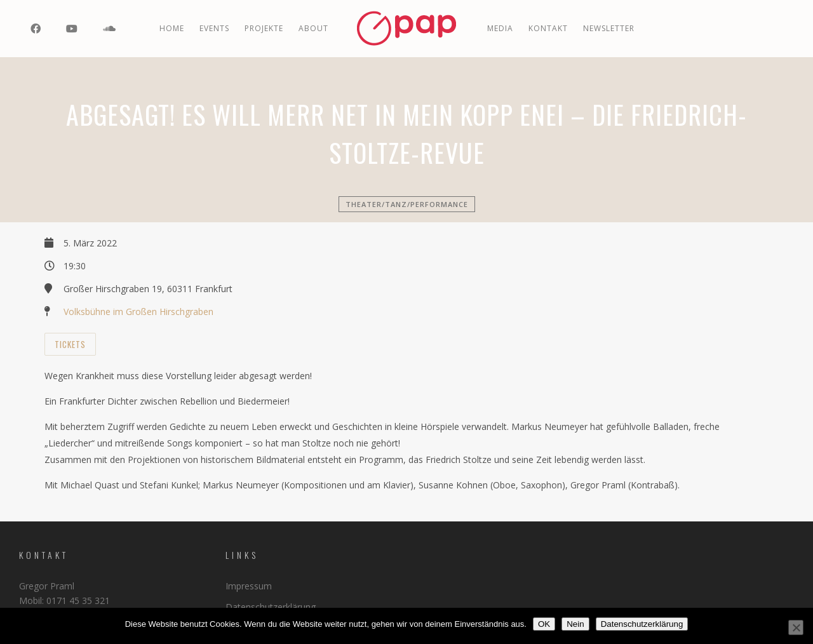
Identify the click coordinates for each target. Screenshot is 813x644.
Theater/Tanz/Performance (407, 204)
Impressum (249, 586)
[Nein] (796, 627)
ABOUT (313, 28)
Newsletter (609, 28)
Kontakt (548, 28)
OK (544, 624)
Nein (575, 624)
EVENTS (214, 28)
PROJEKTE (264, 28)
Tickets (70, 344)
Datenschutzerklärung (271, 607)
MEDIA (500, 28)
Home (172, 28)
